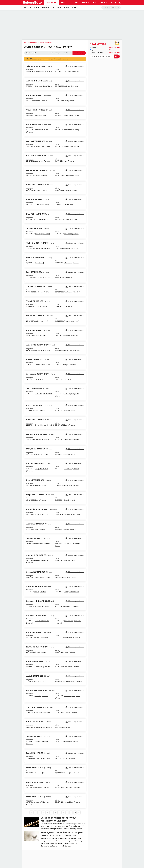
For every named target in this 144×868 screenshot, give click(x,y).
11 (67, 812)
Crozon (66, 529)
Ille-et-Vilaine (47, 72)
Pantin (67, 773)
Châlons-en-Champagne (72, 544)
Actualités (52, 3)
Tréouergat (39, 234)
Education (57, 7)
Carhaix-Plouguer (41, 425)
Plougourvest (69, 788)
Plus (104, 3)
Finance (85, 3)
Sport (64, 3)
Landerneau (68, 115)
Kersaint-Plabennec (42, 560)
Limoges (67, 515)
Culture (74, 3)
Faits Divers (46, 7)
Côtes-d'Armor (46, 365)
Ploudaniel (39, 350)
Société (36, 7)
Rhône (67, 727)
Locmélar (38, 696)
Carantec (38, 307)
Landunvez (68, 486)
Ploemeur (67, 72)
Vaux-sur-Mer (69, 621)
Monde (66, 7)
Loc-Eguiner (69, 292)
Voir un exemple (114, 47)
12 (71, 812)
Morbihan (75, 72)
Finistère (74, 86)
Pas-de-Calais (43, 515)
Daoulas (67, 190)
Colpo (66, 365)
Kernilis (38, 101)
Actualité (94, 47)
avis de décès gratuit (48, 59)
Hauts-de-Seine (47, 727)
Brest (66, 101)
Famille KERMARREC (46, 43)
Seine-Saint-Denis (76, 773)
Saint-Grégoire (69, 394)
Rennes (38, 146)
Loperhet (38, 440)
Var (71, 205)
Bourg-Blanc (69, 802)
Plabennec (68, 176)
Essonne (76, 263)
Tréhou (38, 219)
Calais (36, 515)
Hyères (67, 205)
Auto (95, 3)
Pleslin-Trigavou (70, 696)
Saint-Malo (38, 72)
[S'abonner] (105, 56)
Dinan (66, 592)
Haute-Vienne (76, 515)
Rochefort (38, 621)
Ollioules (38, 379)
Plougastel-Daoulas (41, 130)
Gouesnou (38, 773)
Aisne (41, 263)
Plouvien (37, 176)
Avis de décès (33, 43)
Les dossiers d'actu (97, 53)
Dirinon (38, 190)
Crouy (37, 263)
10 (63, 812)
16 (75, 812)
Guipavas (67, 713)
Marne (58, 546)
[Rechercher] (111, 8)
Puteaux (38, 727)
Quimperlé (38, 606)
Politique (27, 7)
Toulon (66, 379)
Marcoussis (68, 263)
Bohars (67, 577)
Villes (74, 7)
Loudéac (38, 365)
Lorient (38, 321)
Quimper (67, 86)
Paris (66, 277)
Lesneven (38, 205)
